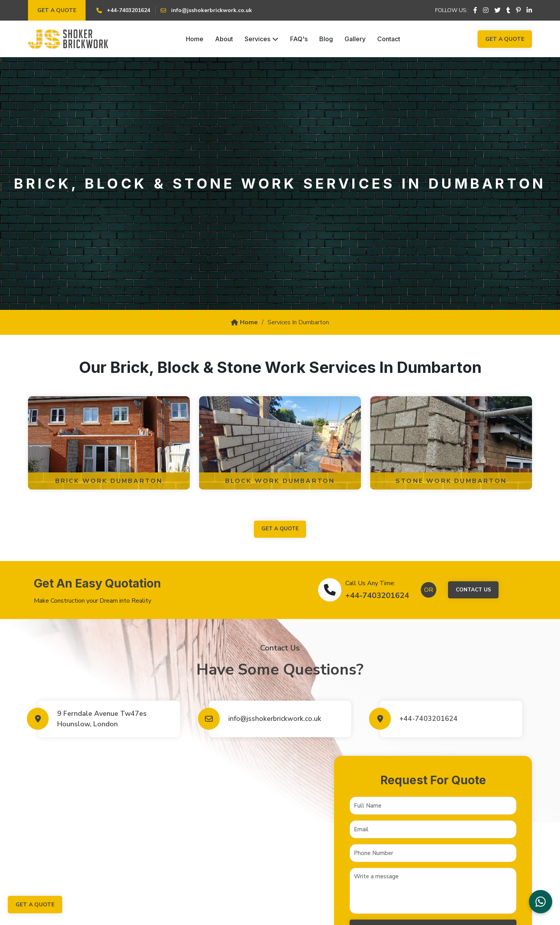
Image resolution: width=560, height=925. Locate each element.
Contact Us (473, 590)
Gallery (355, 39)
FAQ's (299, 39)
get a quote (280, 529)
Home (195, 39)
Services (262, 39)
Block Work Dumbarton (280, 481)
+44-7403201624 (376, 596)
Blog (326, 39)
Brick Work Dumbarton (109, 481)
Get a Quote (57, 10)
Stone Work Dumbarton (451, 481)
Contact (389, 39)
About (224, 39)
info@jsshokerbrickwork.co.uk (276, 719)
